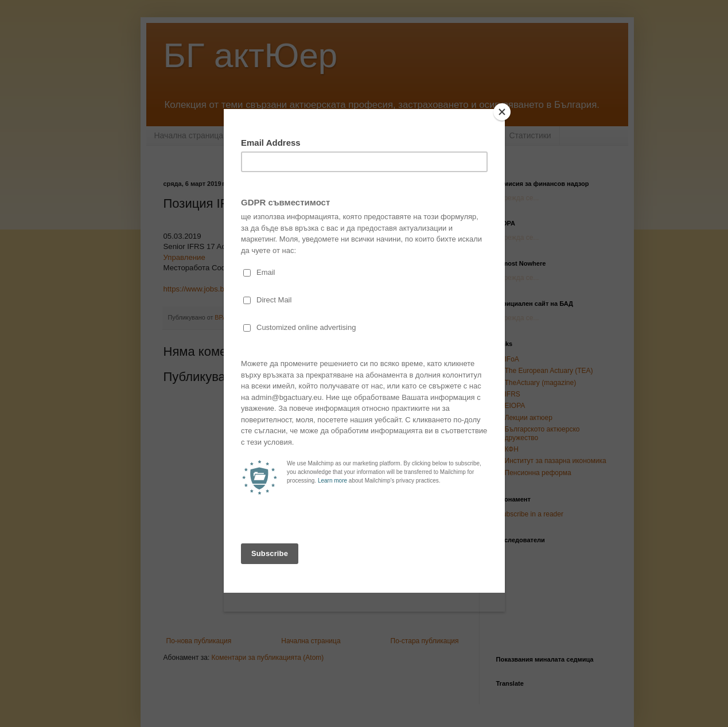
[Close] (502, 112)
